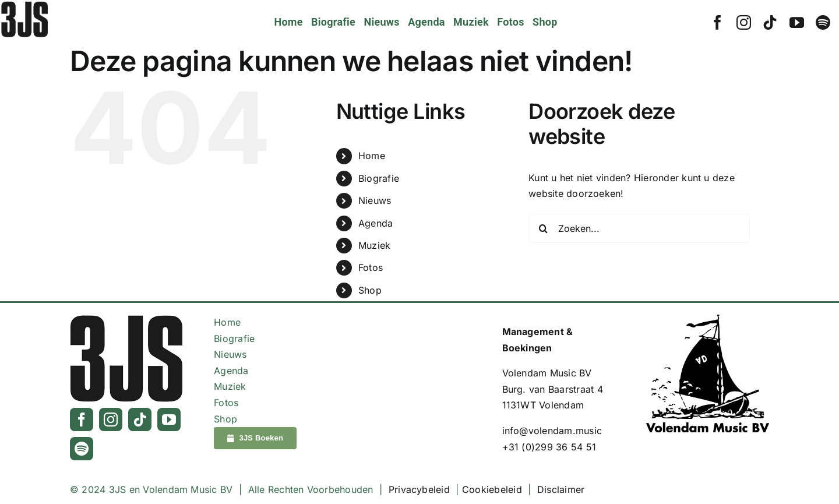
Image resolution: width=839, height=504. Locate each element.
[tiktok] (770, 22)
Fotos (371, 267)
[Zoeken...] (639, 228)
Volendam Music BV (547, 373)
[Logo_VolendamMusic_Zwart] (708, 319)
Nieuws (375, 200)
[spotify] (823, 22)
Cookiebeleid (492, 489)
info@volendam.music (552, 431)
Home (372, 156)
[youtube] (797, 22)
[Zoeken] (543, 228)
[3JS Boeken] (255, 438)
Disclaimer (561, 489)
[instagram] (744, 22)
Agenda (376, 223)
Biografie (379, 178)
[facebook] (718, 22)
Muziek (374, 245)
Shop (370, 290)
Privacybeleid (419, 489)
